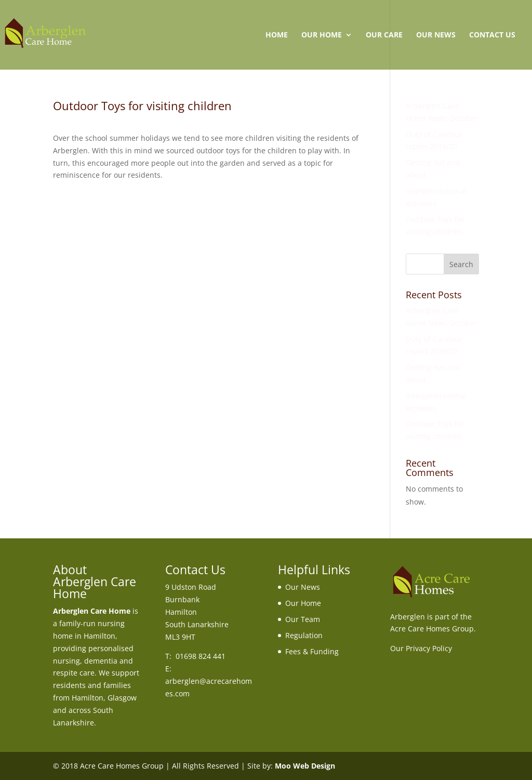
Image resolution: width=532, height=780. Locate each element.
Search (461, 264)
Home (277, 35)
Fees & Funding (312, 651)
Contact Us (492, 35)
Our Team (303, 619)
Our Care (384, 35)
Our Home (322, 35)
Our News (436, 35)
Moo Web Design (305, 766)
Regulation (304, 635)
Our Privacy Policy (421, 648)
